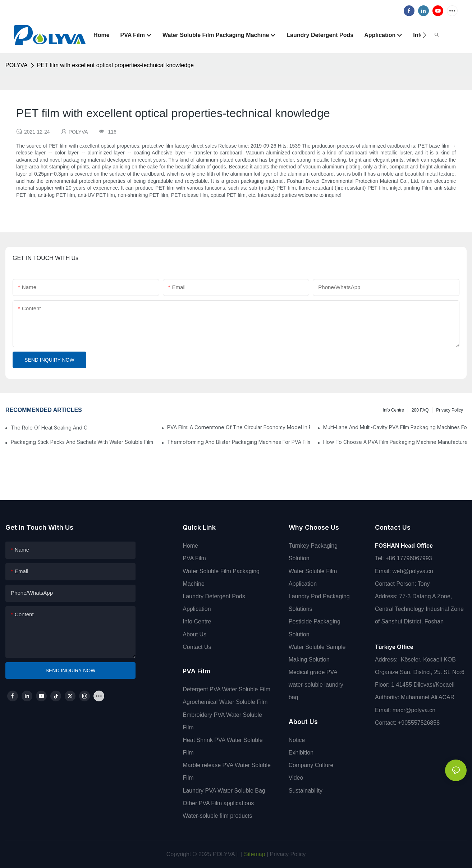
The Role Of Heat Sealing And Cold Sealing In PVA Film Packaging (49, 428)
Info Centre (393, 410)
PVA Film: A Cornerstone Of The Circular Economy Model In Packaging (239, 427)
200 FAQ (420, 410)
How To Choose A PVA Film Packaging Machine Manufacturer (395, 442)
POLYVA (17, 65)
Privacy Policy (450, 410)
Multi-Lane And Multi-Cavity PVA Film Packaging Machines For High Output (395, 427)
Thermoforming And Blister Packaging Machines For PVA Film (239, 442)
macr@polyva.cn (415, 710)
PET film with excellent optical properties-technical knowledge (115, 65)
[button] (424, 35)
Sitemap (254, 854)
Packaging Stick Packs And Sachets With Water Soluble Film (82, 442)
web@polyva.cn (413, 571)
